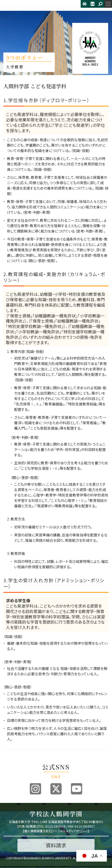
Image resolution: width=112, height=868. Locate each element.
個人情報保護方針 (36, 831)
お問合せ (92, 4)
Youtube (77, 789)
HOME (8, 12)
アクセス (85, 4)
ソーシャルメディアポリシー (70, 831)
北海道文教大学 (40, 4)
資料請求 (56, 845)
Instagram (35, 789)
